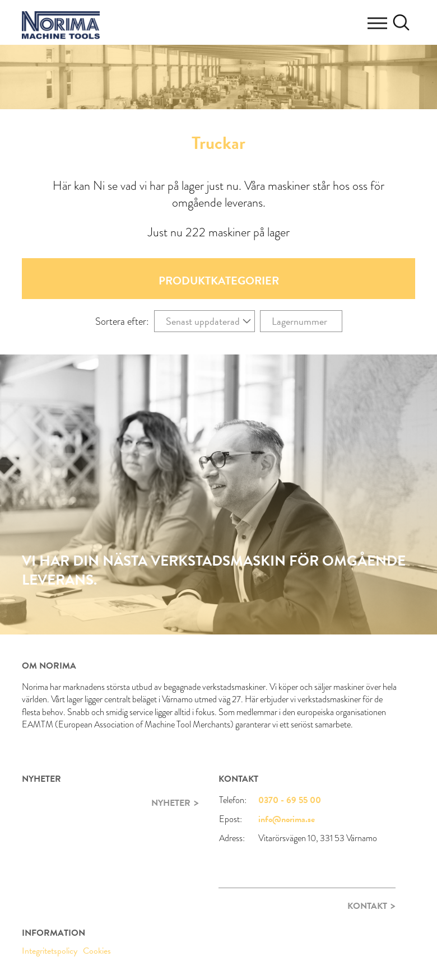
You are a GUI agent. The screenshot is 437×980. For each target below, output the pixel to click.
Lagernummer (299, 321)
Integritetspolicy (50, 951)
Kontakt (367, 906)
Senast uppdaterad (203, 321)
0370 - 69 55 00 (290, 800)
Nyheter (171, 803)
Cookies (97, 951)
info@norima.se (287, 819)
